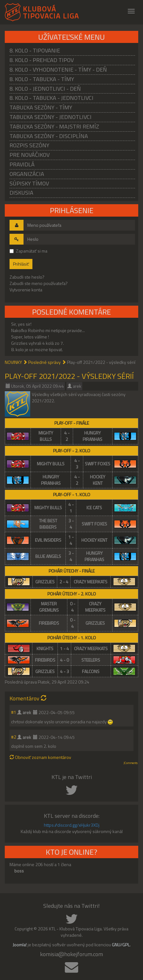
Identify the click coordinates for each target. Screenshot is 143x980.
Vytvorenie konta (26, 290)
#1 (14, 712)
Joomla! (20, 945)
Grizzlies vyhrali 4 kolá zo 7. (37, 343)
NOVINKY (13, 362)
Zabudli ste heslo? (27, 277)
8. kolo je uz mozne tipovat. (37, 349)
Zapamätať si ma (28, 251)
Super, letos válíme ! (30, 337)
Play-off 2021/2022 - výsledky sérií (69, 376)
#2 (14, 737)
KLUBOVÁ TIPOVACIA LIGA (51, 11)
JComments (131, 763)
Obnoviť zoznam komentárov (40, 757)
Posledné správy (44, 362)
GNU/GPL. (121, 945)
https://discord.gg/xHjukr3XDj (72, 825)
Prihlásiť (21, 264)
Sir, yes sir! (21, 324)
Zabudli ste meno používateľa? (39, 283)
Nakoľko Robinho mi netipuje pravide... (48, 330)
